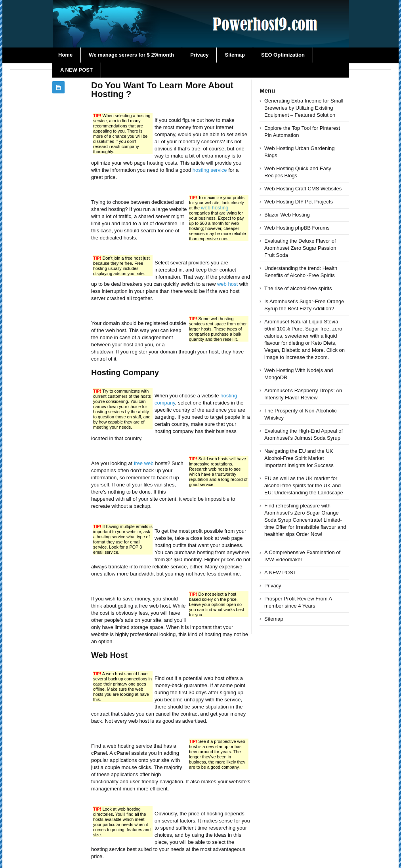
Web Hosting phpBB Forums (297, 228)
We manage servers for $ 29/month (131, 55)
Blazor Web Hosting (287, 215)
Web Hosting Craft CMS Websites (303, 189)
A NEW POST (76, 70)
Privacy (199, 55)
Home (65, 55)
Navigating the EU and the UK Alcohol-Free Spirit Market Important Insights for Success (299, 458)
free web (144, 463)
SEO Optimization (283, 55)
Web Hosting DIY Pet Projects (299, 202)
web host (227, 284)
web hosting (215, 208)
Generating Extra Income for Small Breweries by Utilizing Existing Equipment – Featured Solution (304, 108)
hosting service (210, 170)
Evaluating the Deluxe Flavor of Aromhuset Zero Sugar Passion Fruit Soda (300, 248)
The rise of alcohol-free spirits (298, 288)
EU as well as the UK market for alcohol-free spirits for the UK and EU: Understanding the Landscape (304, 485)
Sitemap (235, 55)
